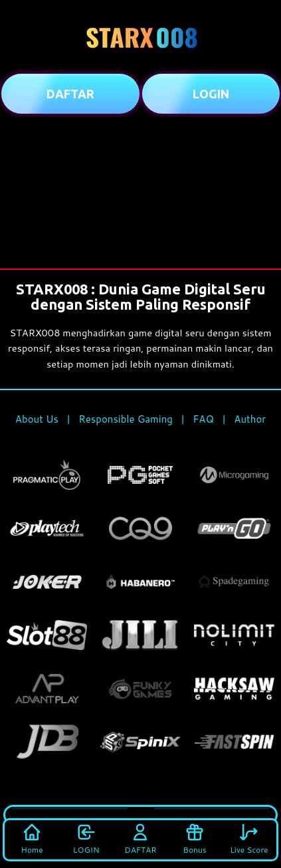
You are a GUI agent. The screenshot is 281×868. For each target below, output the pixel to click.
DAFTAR (140, 839)
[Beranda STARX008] (141, 37)
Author (250, 419)
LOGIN (86, 839)
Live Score (249, 839)
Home (32, 839)
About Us (37, 419)
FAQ (203, 419)
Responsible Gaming (126, 419)
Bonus (195, 839)
